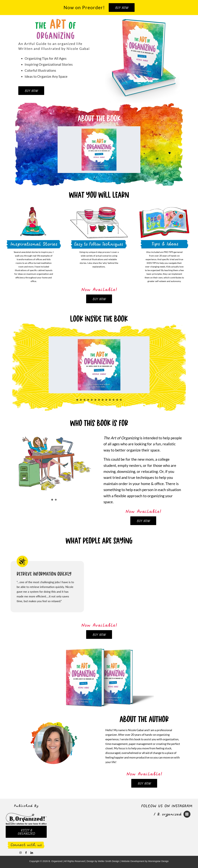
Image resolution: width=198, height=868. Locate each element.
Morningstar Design (158, 861)
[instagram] (21, 853)
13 (121, 400)
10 (110, 400)
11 (114, 400)
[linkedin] (32, 853)
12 (117, 400)
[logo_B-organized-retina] (26, 814)
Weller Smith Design (109, 861)
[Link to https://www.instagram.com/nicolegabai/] (187, 814)
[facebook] (26, 853)
